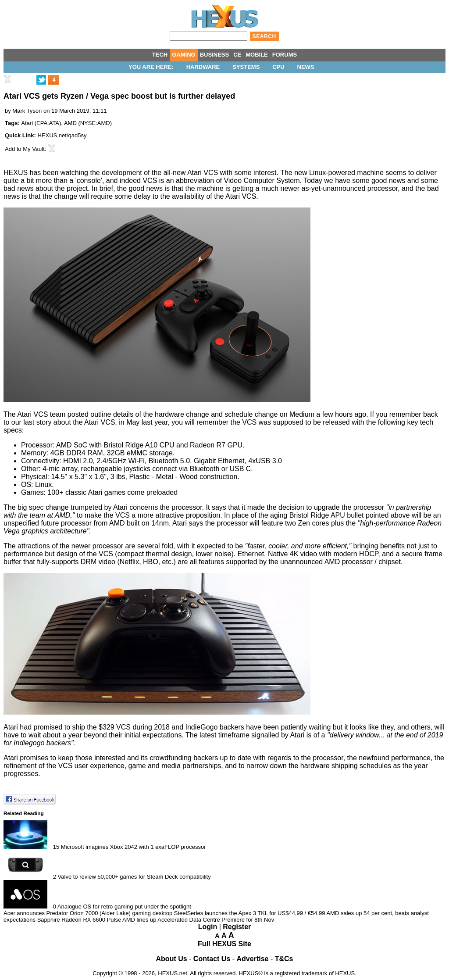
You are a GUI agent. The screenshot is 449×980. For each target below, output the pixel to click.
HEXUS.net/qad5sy (62, 135)
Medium (302, 414)
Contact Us (212, 959)
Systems (246, 67)
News (306, 67)
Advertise (253, 959)
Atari (27, 123)
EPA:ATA (48, 123)
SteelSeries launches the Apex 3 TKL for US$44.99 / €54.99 (250, 913)
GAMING (184, 55)
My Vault (34, 149)
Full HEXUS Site (224, 944)
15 (56, 847)
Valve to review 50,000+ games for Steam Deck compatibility (134, 877)
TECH (160, 55)
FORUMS (285, 55)
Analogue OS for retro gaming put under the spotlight (124, 907)
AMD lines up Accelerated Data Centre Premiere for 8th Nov (198, 920)
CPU (278, 67)
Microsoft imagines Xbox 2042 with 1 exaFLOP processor (134, 847)
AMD (70, 123)
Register (237, 927)
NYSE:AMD (95, 123)
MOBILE (257, 55)
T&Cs (284, 959)
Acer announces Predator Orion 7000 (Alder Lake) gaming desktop (88, 913)
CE (237, 55)
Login (208, 927)
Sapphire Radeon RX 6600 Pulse (79, 920)
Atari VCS (203, 173)
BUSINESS (214, 55)
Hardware (203, 67)
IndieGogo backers (215, 727)
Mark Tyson (27, 111)
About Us (172, 959)
